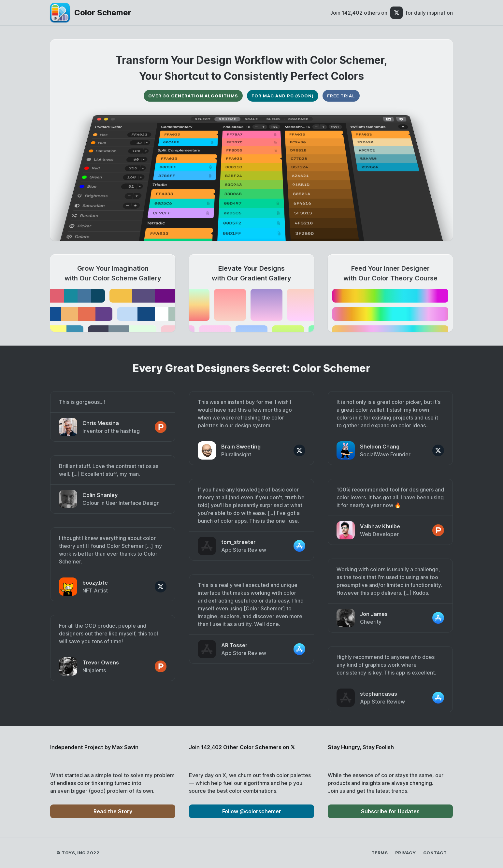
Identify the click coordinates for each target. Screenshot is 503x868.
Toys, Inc (74, 853)
